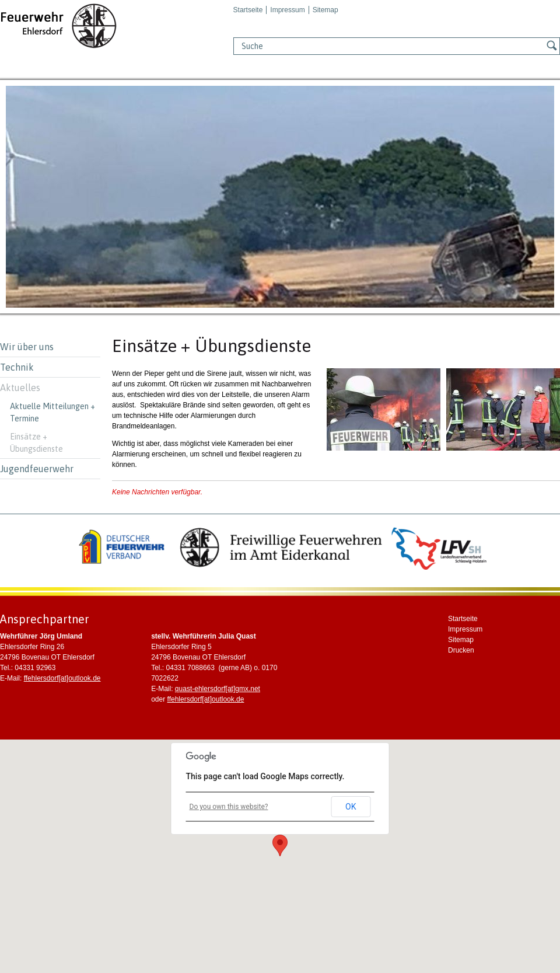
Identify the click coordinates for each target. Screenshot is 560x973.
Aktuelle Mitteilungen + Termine (52, 412)
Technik (17, 367)
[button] (280, 845)
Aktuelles (20, 388)
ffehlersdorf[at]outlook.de (62, 678)
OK (351, 807)
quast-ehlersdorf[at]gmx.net (218, 689)
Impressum (287, 10)
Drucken (461, 650)
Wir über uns (27, 347)
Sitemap (325, 10)
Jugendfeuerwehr (37, 469)
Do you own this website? (229, 807)
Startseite (248, 10)
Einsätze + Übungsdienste (36, 443)
